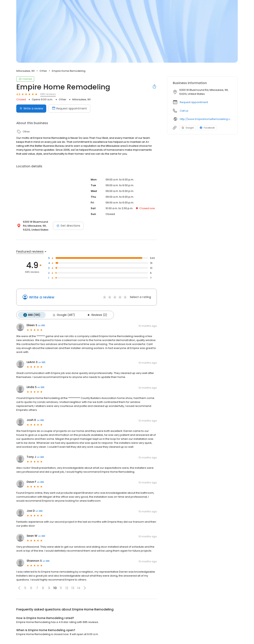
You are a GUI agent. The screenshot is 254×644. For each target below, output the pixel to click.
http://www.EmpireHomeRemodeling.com (206, 119)
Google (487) (63, 315)
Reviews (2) (96, 315)
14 (79, 588)
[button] (19, 588)
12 (67, 588)
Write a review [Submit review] (31, 108)
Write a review (42, 297)
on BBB (41, 325)
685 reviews (48, 94)
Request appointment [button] (194, 102)
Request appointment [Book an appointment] (69, 108)
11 (61, 588)
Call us (184, 111)
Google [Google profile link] (188, 128)
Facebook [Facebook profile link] (207, 128)
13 (73, 588)
